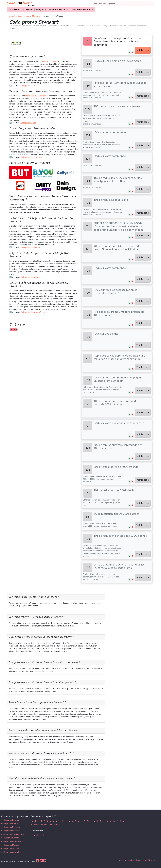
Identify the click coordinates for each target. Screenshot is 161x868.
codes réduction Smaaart (36, 96)
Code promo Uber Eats (11, 823)
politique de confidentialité (145, 860)
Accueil (12, 16)
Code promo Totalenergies (12, 834)
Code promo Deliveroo (11, 827)
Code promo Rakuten (10, 838)
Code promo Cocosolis (11, 852)
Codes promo (14, 10)
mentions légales (126, 860)
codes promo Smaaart (48, 61)
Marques (36, 16)
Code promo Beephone (30, 247)
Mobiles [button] (14, 329)
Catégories (28, 10)
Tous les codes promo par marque (45, 824)
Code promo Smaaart (55, 16)
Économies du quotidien (82, 10)
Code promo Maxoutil (10, 845)
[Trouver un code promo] (124, 4)
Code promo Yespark (10, 849)
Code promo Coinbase (11, 831)
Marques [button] (40, 10)
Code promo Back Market (31, 157)
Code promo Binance (10, 820)
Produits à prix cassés (59, 10)
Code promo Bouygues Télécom (34, 312)
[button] (130, 52)
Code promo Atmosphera (12, 841)
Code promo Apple (28, 123)
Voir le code (143, 50)
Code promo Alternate (30, 85)
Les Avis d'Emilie (39, 835)
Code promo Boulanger (30, 277)
